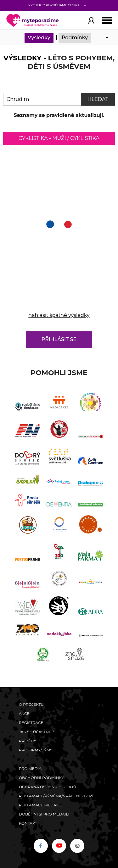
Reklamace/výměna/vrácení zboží (56, 796)
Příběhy (28, 741)
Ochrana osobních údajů (48, 787)
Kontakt (28, 823)
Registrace (31, 723)
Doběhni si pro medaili (44, 814)
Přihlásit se (59, 339)
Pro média (30, 768)
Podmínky (75, 38)
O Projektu (31, 704)
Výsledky (39, 38)
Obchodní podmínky (41, 778)
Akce (24, 713)
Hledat (98, 99)
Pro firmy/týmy (36, 750)
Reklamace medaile (40, 805)
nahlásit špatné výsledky (59, 315)
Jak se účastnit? (37, 732)
